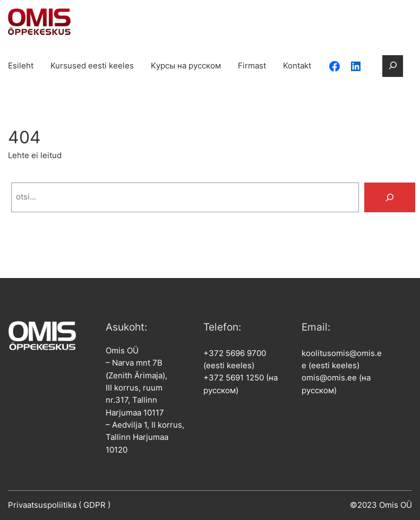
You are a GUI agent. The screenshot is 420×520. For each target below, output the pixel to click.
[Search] (390, 197)
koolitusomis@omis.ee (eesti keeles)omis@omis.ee (342, 366)
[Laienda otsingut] (392, 66)
